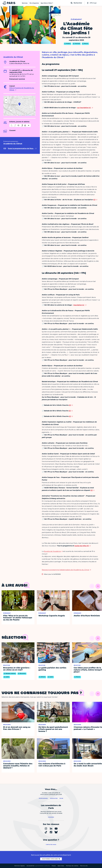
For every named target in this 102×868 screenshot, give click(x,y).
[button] (19, 104)
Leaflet (19, 115)
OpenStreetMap (28, 115)
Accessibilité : (38, 866)
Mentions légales (20, 866)
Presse (54, 866)
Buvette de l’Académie (52, 551)
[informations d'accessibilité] (20, 125)
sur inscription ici (84, 108)
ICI (94, 200)
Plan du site (84, 866)
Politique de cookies (72, 866)
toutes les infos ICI (82, 546)
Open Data (61, 866)
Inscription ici (79, 305)
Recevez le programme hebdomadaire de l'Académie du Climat (65, 570)
